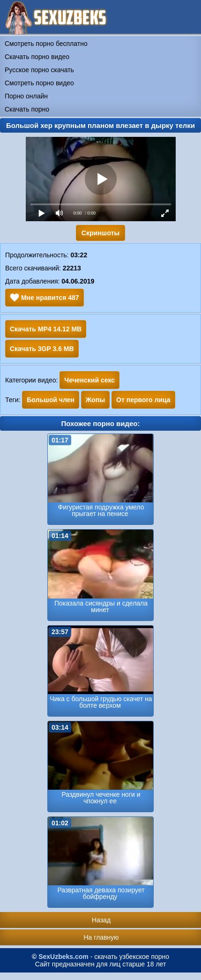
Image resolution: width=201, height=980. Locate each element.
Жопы (95, 400)
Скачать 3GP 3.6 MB (42, 349)
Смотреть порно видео (39, 83)
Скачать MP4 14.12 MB (46, 329)
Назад (101, 920)
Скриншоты (100, 233)
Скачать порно (27, 109)
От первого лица (143, 400)
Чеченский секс (89, 380)
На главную (101, 937)
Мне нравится (45, 298)
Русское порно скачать (39, 70)
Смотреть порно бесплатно (46, 44)
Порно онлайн (26, 96)
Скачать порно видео (37, 57)
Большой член (51, 400)
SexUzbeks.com (63, 957)
